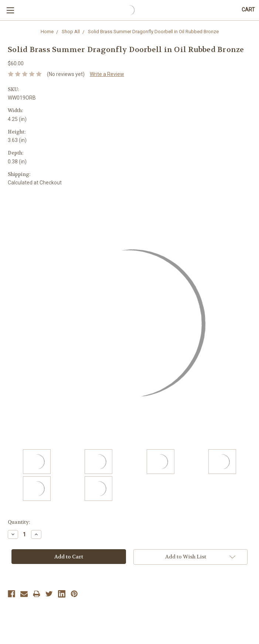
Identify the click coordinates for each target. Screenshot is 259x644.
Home (47, 32)
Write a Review (107, 74)
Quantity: (19, 522)
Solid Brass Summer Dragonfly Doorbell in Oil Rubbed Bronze (153, 32)
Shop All (71, 32)
